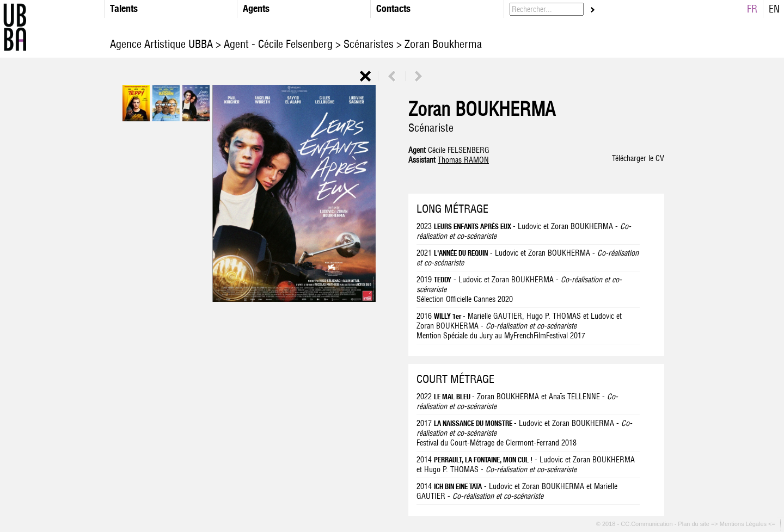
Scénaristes (369, 44)
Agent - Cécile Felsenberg (278, 44)
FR (752, 9)
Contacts (393, 8)
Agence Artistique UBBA (163, 44)
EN (774, 9)
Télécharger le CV (638, 158)
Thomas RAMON (463, 160)
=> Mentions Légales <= (744, 524)
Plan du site (694, 524)
